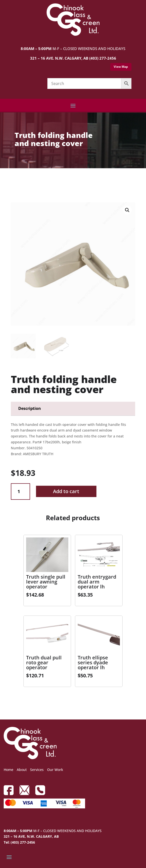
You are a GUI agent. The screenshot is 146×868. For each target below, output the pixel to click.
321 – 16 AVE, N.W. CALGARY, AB (31, 836)
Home (9, 770)
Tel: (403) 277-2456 (19, 842)
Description (30, 408)
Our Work (55, 770)
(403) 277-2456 (103, 58)
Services (37, 770)
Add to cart (66, 491)
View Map (121, 67)
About (22, 770)
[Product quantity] (20, 492)
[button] (127, 210)
